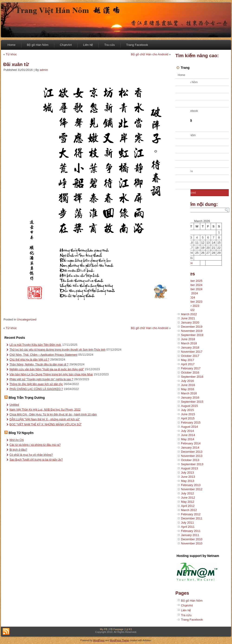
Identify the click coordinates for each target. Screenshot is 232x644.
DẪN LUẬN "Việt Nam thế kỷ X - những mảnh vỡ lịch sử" (45, 419)
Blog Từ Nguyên (21, 433)
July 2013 (187, 473)
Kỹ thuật (183, 142)
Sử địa (182, 150)
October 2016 (190, 372)
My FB (104, 629)
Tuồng (182, 185)
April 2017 (188, 364)
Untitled (14, 405)
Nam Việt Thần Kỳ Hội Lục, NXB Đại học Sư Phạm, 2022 (45, 410)
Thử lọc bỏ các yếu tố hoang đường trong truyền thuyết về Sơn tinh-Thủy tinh (58, 350)
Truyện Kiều (185, 171)
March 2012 (189, 510)
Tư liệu (182, 178)
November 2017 (192, 352)
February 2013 (191, 485)
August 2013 (189, 468)
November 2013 (192, 456)
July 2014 (187, 431)
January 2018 (190, 347)
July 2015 (187, 410)
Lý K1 (129, 629)
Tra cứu (109, 45)
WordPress (99, 640)
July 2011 (187, 523)
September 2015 (192, 402)
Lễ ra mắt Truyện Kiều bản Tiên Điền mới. (35, 345)
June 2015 (188, 414)
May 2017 (188, 360)
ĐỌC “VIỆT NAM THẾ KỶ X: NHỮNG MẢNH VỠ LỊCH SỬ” (46, 424)
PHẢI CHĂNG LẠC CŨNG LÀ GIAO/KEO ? (36, 389)
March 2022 (189, 314)
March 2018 (189, 343)
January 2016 (190, 397)
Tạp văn (183, 157)
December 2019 (192, 327)
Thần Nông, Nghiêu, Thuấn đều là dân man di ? (39, 364)
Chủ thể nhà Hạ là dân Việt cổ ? (29, 360)
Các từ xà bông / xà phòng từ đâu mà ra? (35, 445)
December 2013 (192, 452)
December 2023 (192, 302)
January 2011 (190, 535)
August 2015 (189, 406)
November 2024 (192, 289)
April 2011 (188, 527)
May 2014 (188, 439)
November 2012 (192, 489)
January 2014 (190, 448)
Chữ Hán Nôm (187, 135)
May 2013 (188, 481)
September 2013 (192, 464)
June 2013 (188, 477)
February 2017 (191, 368)
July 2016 (187, 381)
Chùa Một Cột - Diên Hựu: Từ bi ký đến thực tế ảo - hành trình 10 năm (53, 415)
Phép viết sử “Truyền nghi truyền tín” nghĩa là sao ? (41, 379)
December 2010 (192, 539)
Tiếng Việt (184, 164)
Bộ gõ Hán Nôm (38, 45)
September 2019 (192, 335)
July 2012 (187, 493)
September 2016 (192, 377)
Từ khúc (11, 54)
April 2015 (188, 418)
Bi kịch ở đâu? (18, 450)
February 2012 (191, 514)
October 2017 (190, 356)
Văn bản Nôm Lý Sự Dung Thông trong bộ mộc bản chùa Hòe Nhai (51, 374)
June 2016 (188, 385)
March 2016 (189, 393)
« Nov (189, 263)
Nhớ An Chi (17, 440)
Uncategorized (27, 319)
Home (11, 45)
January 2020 (190, 322)
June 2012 (188, 498)
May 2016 (188, 389)
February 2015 (191, 423)
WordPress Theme (119, 640)
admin (44, 70)
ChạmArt (66, 45)
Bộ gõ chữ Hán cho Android (150, 54)
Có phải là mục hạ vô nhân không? (31, 455)
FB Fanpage (117, 629)
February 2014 (191, 443)
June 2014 (188, 435)
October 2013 (190, 460)
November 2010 (192, 543)
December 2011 (192, 518)
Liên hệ (88, 45)
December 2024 (192, 285)
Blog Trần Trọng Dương (27, 398)
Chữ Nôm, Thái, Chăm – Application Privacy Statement (43, 355)
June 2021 (188, 318)
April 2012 (188, 506)
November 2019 (192, 331)
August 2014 (189, 427)
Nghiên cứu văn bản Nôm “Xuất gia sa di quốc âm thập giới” (47, 369)
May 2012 (188, 502)
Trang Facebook (137, 45)
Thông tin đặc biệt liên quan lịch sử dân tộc (36, 384)
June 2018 (188, 339)
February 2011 (191, 531)
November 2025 (192, 281)
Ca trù (182, 128)
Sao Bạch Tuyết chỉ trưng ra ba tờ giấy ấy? (36, 460)
